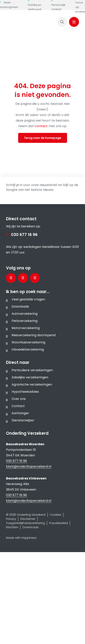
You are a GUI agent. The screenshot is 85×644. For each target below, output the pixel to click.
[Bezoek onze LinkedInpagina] (23, 278)
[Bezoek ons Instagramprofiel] (35, 278)
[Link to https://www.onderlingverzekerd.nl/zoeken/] (62, 22)
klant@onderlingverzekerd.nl (29, 466)
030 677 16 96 (24, 235)
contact (42, 126)
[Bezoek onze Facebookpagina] (11, 278)
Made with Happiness (21, 538)
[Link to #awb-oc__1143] (74, 22)
